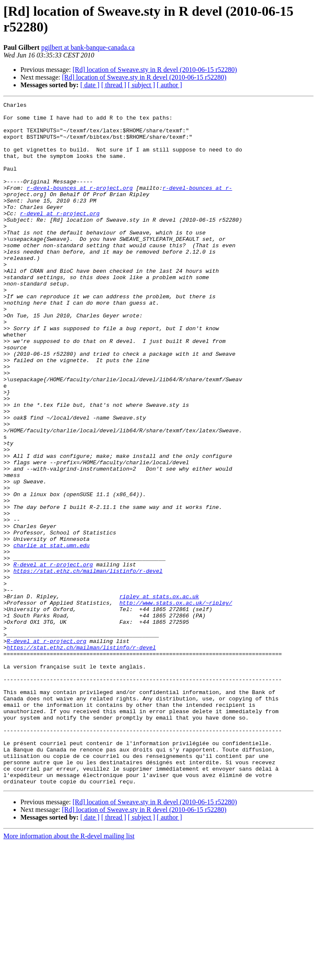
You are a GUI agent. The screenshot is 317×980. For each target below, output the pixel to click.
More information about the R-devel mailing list (69, 973)
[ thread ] (114, 85)
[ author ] (170, 85)
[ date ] (90, 85)
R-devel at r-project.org (53, 657)
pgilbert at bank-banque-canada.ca (88, 47)
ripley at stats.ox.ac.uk (159, 696)
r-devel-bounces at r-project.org (80, 206)
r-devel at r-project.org (60, 236)
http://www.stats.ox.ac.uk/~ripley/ (176, 703)
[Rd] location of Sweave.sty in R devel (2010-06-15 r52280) (155, 70)
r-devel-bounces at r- (197, 206)
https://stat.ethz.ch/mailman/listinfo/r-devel (88, 665)
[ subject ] (142, 85)
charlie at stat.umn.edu (51, 634)
